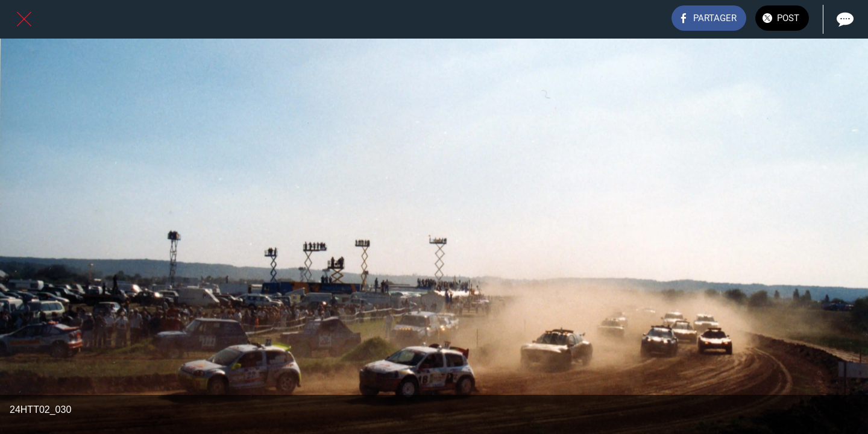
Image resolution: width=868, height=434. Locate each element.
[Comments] (844, 19)
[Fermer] (24, 19)
